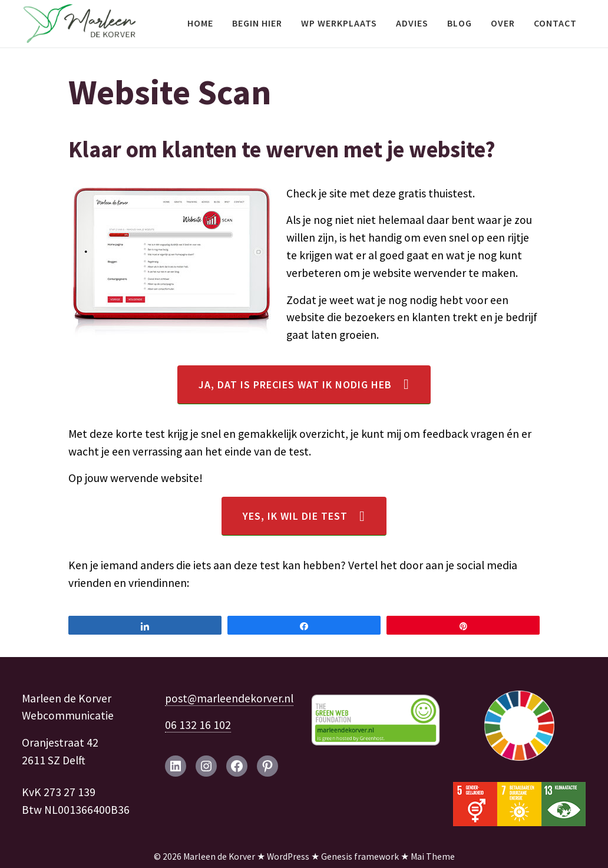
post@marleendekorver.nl (229, 698)
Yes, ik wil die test (295, 516)
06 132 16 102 (198, 725)
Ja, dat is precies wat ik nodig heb (295, 385)
